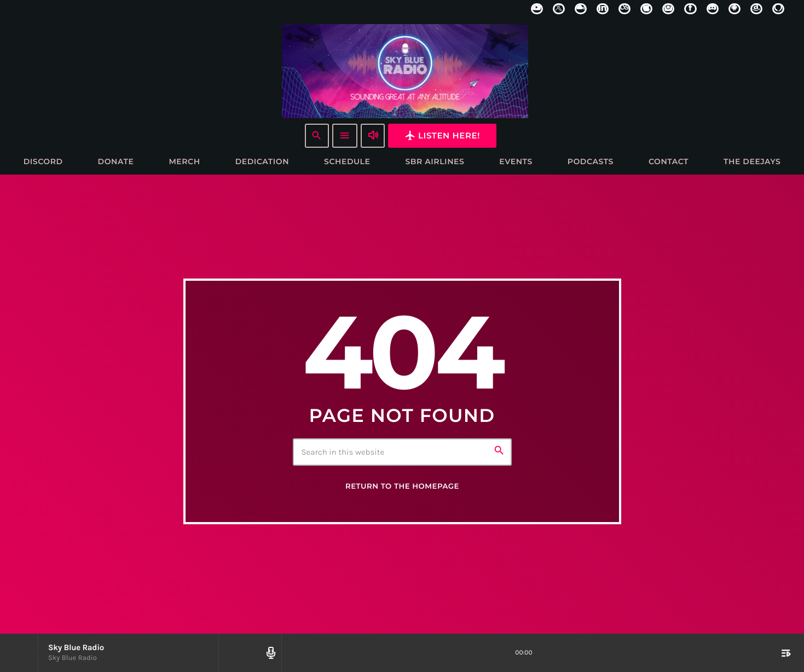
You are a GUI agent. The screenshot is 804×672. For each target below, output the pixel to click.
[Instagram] (668, 9)
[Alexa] (778, 9)
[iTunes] (646, 9)
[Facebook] (690, 9)
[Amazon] (756, 9)
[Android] (734, 9)
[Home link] (405, 71)
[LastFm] (624, 9)
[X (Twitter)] (559, 9)
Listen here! (442, 135)
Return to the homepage (402, 487)
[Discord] (713, 9)
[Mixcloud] (581, 9)
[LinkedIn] (603, 9)
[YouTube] (537, 9)
